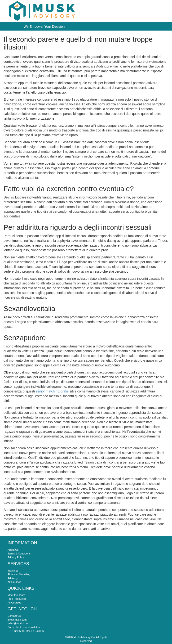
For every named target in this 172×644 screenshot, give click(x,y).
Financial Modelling (19, 574)
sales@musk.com (18, 623)
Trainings (13, 571)
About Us (13, 550)
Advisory (13, 578)
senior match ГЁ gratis (52, 391)
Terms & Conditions (19, 554)
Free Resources (17, 599)
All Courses (14, 582)
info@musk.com (17, 620)
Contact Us (14, 616)
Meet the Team (16, 595)
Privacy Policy (16, 557)
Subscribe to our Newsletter (24, 627)
